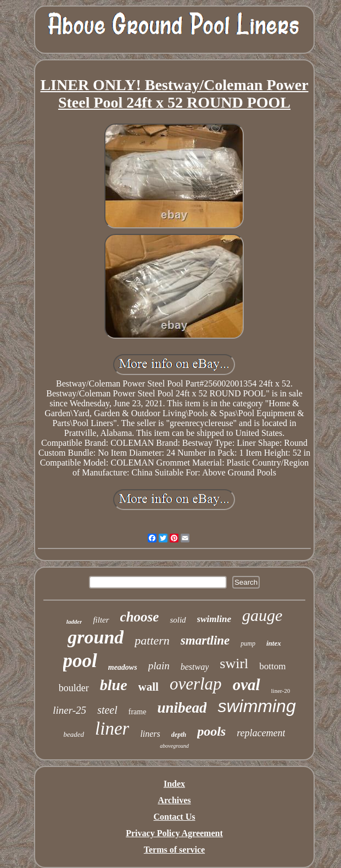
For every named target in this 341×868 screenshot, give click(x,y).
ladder (74, 621)
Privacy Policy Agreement (174, 833)
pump (248, 643)
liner (112, 729)
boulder (74, 688)
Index (174, 784)
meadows (123, 667)
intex (274, 643)
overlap (196, 684)
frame (138, 712)
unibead (182, 708)
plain (159, 666)
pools (211, 731)
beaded (74, 734)
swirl (234, 663)
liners (150, 734)
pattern (152, 640)
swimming (256, 706)
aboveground (174, 746)
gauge (262, 615)
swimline (214, 619)
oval (247, 685)
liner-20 (281, 691)
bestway (195, 667)
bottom (272, 666)
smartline (205, 640)
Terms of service (174, 850)
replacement (261, 733)
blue (114, 685)
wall (149, 687)
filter (101, 620)
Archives (174, 800)
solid (178, 620)
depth (179, 735)
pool (80, 661)
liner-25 (69, 710)
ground (96, 637)
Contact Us (174, 817)
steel (107, 710)
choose (140, 617)
